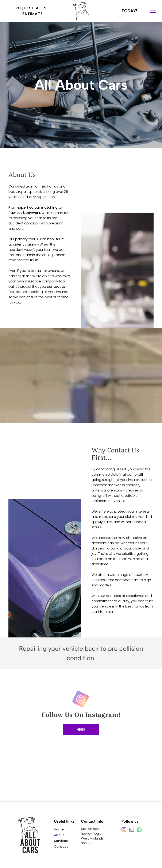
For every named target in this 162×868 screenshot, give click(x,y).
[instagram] (81, 699)
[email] (132, 830)
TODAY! (129, 11)
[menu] (153, 11)
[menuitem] (69, 829)
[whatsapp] (140, 830)
